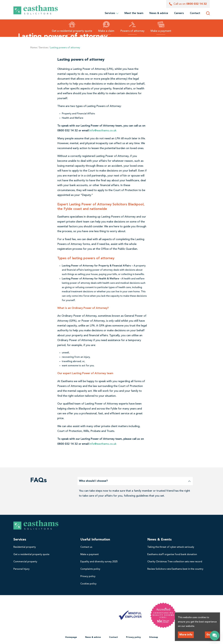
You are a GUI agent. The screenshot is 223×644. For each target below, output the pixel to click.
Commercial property (25, 562)
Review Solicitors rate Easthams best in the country (175, 569)
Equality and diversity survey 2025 (99, 562)
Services (112, 13)
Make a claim (106, 27)
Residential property (25, 547)
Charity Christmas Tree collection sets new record (175, 562)
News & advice (159, 13)
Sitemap (154, 637)
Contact (195, 13)
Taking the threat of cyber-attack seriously (171, 547)
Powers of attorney (132, 27)
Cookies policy (88, 584)
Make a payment (161, 27)
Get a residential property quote (72, 27)
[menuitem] (134, 13)
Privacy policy (88, 576)
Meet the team (134, 13)
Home (34, 48)
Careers (179, 13)
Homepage (71, 637)
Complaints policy (90, 569)
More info (186, 635)
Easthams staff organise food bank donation (172, 554)
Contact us (86, 547)
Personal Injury (21, 569)
